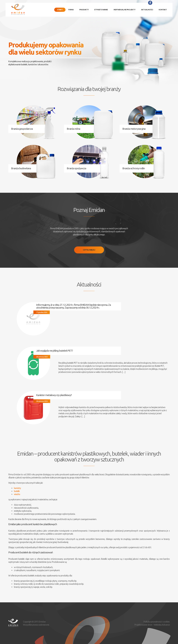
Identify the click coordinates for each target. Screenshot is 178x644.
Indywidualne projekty (124, 10)
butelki (17, 491)
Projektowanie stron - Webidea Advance (152, 625)
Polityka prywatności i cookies (157, 622)
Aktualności (147, 10)
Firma (71, 10)
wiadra (17, 494)
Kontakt (163, 10)
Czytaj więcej (89, 250)
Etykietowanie (101, 10)
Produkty (84, 10)
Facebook (150, 3)
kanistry (17, 488)
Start (60, 10)
